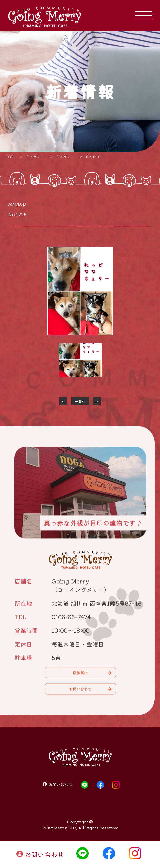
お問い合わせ (44, 854)
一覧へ (80, 401)
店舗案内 (80, 675)
